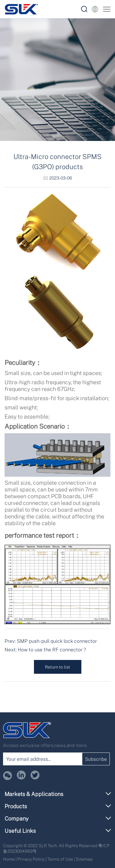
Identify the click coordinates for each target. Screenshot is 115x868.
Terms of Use (60, 859)
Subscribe (96, 759)
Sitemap (84, 859)
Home (9, 859)
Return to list (57, 667)
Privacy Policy (31, 859)
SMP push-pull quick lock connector (57, 641)
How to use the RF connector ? (52, 650)
